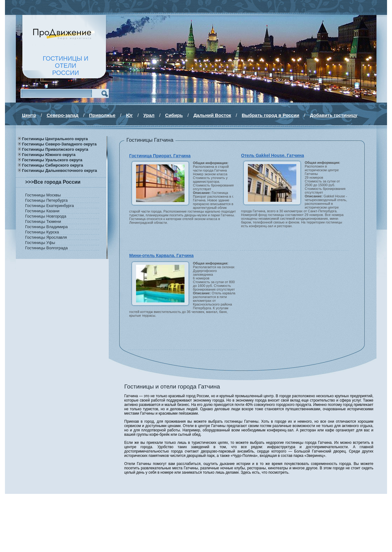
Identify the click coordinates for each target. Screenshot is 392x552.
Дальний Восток (212, 115)
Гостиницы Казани (42, 211)
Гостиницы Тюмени (43, 221)
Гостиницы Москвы (43, 195)
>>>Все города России (53, 182)
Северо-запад (62, 115)
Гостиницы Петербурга (46, 200)
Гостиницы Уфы (40, 243)
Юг (130, 115)
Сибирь (174, 115)
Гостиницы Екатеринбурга (50, 206)
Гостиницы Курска (42, 232)
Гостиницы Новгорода (46, 216)
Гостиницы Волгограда (46, 248)
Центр (29, 115)
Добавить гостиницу (334, 115)
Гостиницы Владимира (46, 227)
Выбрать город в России (270, 115)
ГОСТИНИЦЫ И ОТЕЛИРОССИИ (66, 66)
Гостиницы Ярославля (46, 237)
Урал (149, 115)
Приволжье (102, 115)
